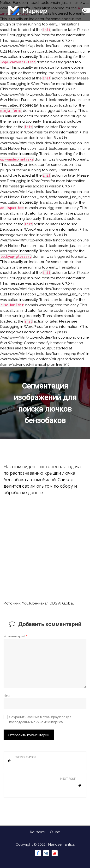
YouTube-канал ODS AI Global (48, 603)
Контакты (38, 832)
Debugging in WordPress (28, 35)
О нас (55, 832)
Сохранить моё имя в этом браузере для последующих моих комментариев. (40, 719)
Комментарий (15, 636)
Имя (7, 695)
